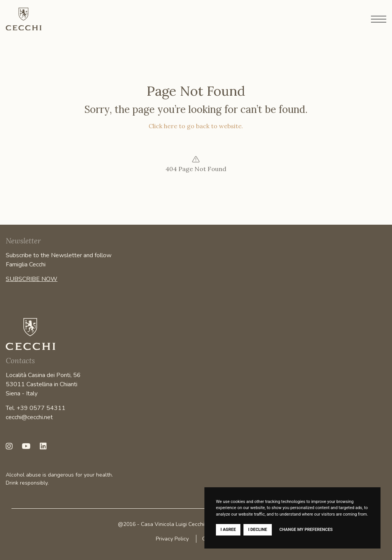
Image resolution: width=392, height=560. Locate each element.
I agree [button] (228, 530)
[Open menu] (379, 19)
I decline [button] (258, 530)
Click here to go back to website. (196, 126)
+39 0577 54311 (41, 408)
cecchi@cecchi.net (29, 417)
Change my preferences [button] (306, 530)
